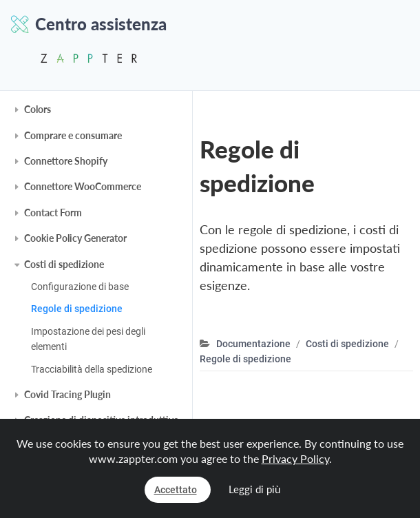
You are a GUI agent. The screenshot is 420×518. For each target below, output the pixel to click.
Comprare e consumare (73, 135)
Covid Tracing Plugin (67, 394)
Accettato (176, 490)
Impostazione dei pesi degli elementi (88, 339)
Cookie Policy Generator (75, 238)
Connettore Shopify (66, 161)
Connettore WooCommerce (83, 186)
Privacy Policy (295, 458)
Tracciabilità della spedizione (92, 369)
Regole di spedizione (77, 309)
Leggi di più (254, 489)
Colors (38, 109)
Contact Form (53, 213)
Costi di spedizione (64, 264)
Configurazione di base (80, 287)
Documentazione (253, 344)
